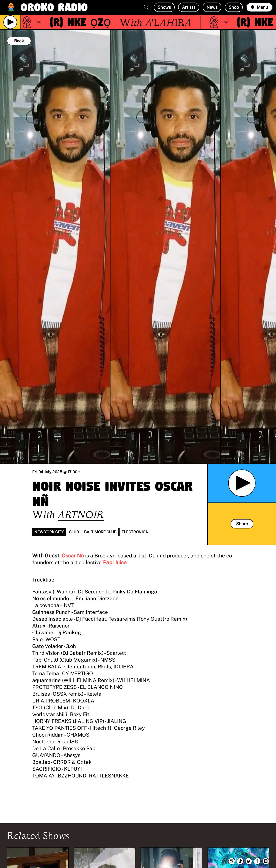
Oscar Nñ (73, 556)
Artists (189, 7)
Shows (164, 7)
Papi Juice (115, 562)
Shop (234, 7)
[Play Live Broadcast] (10, 22)
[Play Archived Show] (242, 483)
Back (19, 41)
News (212, 7)
